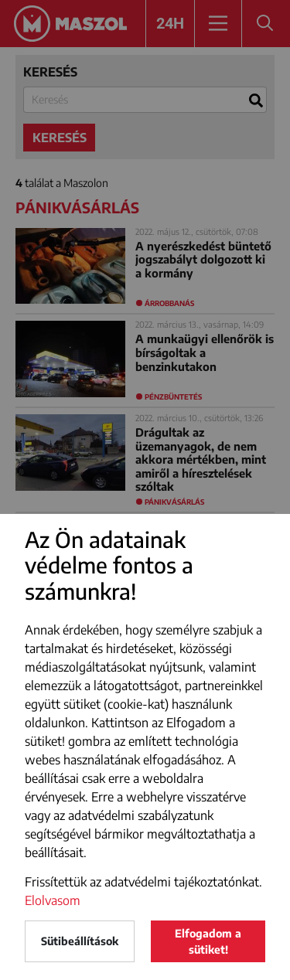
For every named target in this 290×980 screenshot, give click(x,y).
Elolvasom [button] (53, 900)
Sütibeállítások (80, 941)
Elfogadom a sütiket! (208, 941)
